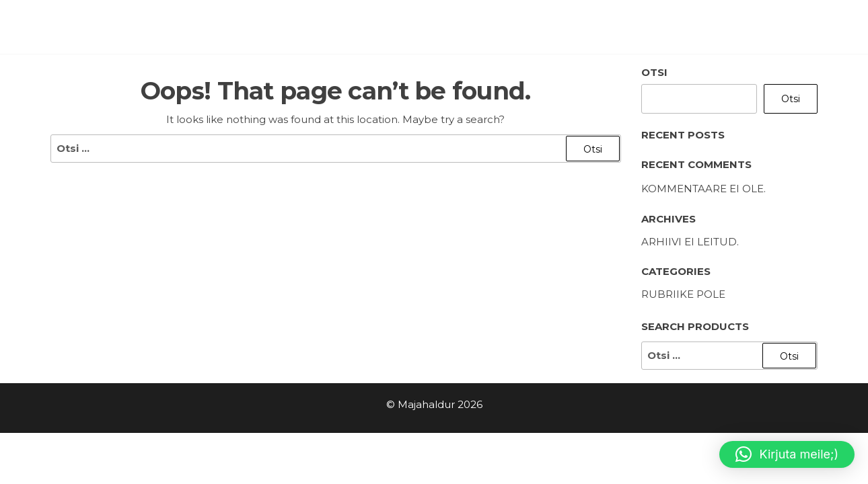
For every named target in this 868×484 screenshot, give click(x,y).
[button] (787, 454)
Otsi (654, 72)
